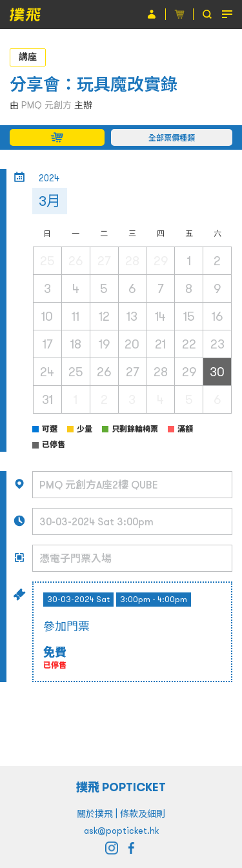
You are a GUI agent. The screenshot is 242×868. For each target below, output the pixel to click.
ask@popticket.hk (121, 831)
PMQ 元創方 (46, 105)
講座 (28, 57)
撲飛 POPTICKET (121, 787)
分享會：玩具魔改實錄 (94, 84)
